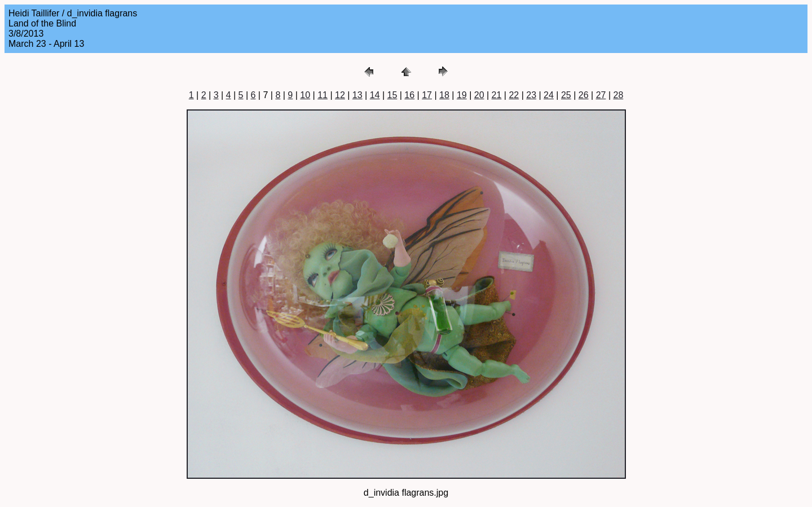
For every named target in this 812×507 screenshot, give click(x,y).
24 (549, 95)
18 (444, 95)
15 (392, 95)
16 (409, 95)
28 (618, 95)
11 (323, 95)
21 (497, 95)
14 (375, 95)
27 (601, 95)
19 (462, 95)
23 (531, 95)
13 (358, 95)
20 (479, 95)
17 (427, 95)
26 (584, 95)
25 (566, 95)
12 (340, 95)
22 (514, 95)
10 (305, 95)
